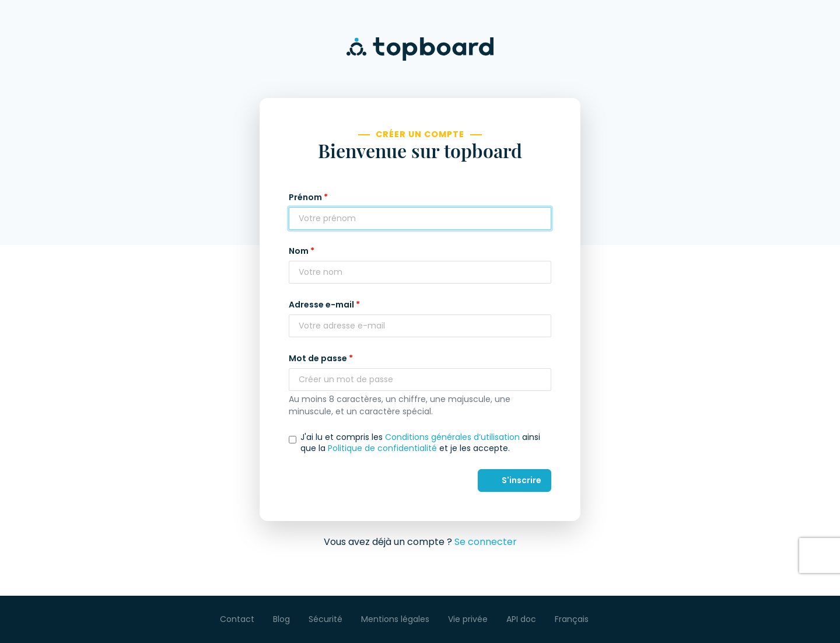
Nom (299, 251)
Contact (237, 619)
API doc (521, 619)
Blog (281, 619)
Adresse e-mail (321, 305)
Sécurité (325, 619)
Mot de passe (318, 358)
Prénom (305, 197)
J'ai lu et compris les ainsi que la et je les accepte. (420, 442)
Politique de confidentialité (382, 448)
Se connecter (486, 542)
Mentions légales (395, 619)
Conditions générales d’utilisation (452, 437)
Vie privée (468, 619)
